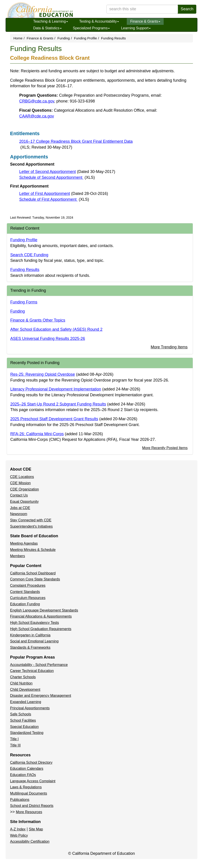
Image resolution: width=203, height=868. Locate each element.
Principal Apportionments (30, 708)
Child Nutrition (21, 683)
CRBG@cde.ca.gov (37, 101)
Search (187, 9)
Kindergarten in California (30, 635)
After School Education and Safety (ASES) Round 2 (56, 329)
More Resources (29, 812)
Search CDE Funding (29, 255)
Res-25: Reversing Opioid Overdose (43, 374)
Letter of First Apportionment (64, 194)
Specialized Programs (91, 28)
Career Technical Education (32, 671)
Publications (20, 800)
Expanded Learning (26, 702)
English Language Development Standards (44, 610)
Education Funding (25, 604)
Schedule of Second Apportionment (57, 177)
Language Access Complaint (33, 781)
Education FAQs (23, 775)
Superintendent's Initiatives (31, 526)
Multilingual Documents (29, 793)
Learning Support (136, 28)
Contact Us (19, 495)
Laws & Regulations (26, 787)
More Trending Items (169, 347)
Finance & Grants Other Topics (38, 320)
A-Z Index (18, 829)
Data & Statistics (47, 28)
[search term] (142, 9)
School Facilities (23, 720)
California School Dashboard (33, 573)
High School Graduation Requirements (41, 629)
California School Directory (31, 762)
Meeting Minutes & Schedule (33, 550)
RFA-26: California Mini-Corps (37, 434)
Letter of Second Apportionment (67, 172)
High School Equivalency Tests (35, 623)
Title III (15, 745)
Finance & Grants (145, 21)
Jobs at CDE (20, 508)
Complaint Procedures (28, 585)
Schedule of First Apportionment (54, 199)
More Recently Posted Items (165, 448)
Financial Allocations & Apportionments (41, 616)
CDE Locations (22, 477)
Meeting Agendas (24, 543)
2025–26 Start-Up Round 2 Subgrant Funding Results (58, 404)
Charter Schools (23, 677)
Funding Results (25, 270)
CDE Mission (20, 483)
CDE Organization (24, 489)
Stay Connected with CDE (31, 520)
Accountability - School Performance (39, 665)
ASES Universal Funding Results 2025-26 (48, 339)
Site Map (36, 829)
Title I (14, 739)
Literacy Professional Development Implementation (56, 389)
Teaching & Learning (51, 21)
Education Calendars (27, 769)
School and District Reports (32, 806)
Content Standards (25, 592)
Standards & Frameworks (30, 647)
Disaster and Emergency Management (41, 696)
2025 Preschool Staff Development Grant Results (54, 419)
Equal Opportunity (24, 502)
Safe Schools (21, 714)
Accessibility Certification (30, 841)
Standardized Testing (27, 733)
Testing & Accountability (99, 21)
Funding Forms (24, 302)
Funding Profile (86, 38)
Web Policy (19, 835)
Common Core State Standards (35, 579)
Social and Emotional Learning (34, 641)
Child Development (25, 690)
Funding (64, 38)
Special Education (24, 727)
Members (18, 556)
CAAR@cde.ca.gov (37, 116)
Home (18, 38)
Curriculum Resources (28, 598)
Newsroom (19, 514)
